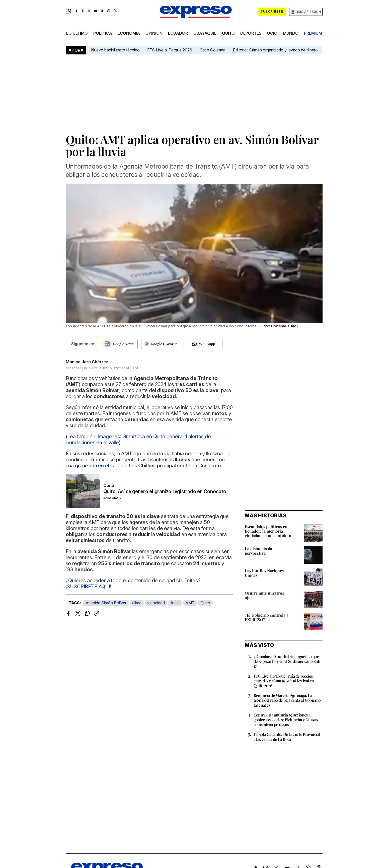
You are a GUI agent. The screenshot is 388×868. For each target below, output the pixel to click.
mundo (291, 33)
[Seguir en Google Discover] (161, 344)
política (103, 33)
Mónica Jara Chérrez (87, 362)
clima (137, 603)
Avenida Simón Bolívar (106, 603)
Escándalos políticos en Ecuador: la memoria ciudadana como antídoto (268, 531)
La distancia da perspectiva (258, 551)
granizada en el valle (98, 466)
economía (129, 33)
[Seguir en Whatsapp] (203, 344)
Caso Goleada (213, 50)
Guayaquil (205, 33)
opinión (154, 33)
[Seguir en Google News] (118, 344)
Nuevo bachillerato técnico (115, 50)
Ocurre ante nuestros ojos (264, 595)
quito (228, 33)
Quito (205, 603)
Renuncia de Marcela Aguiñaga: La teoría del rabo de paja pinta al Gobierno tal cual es (287, 700)
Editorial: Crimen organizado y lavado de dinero (275, 50)
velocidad (156, 603)
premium (313, 33)
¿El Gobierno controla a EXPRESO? (267, 617)
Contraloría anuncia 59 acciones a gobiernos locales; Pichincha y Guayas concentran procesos (286, 720)
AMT (190, 603)
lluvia (175, 603)
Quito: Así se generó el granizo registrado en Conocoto (165, 492)
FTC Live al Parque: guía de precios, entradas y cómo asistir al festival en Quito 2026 (284, 681)
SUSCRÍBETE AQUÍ (88, 587)
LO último (77, 33)
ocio (272, 33)
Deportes (251, 33)
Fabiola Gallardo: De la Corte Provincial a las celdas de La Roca (287, 737)
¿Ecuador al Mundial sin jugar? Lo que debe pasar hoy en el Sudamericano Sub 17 (287, 661)
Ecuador (178, 33)
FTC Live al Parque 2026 (170, 50)
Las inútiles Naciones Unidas (264, 573)
